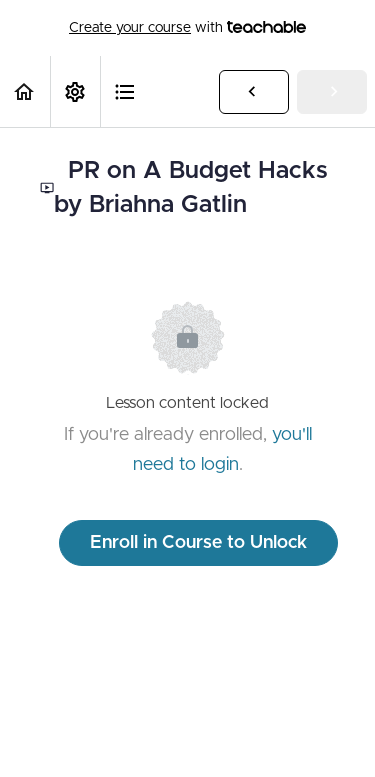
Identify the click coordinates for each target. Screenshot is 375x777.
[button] (25, 91)
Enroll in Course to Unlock (198, 543)
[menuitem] (75, 91)
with (187, 28)
